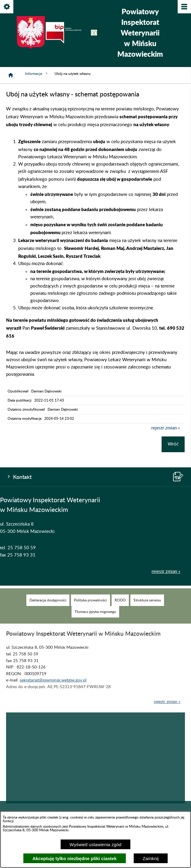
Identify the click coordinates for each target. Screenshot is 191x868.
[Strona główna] (11, 75)
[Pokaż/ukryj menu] (184, 7)
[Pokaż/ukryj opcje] (7, 7)
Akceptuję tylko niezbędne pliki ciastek (75, 858)
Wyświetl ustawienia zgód (96, 844)
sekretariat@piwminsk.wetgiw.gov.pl (53, 687)
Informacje (37, 74)
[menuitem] (48, 607)
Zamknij (151, 858)
